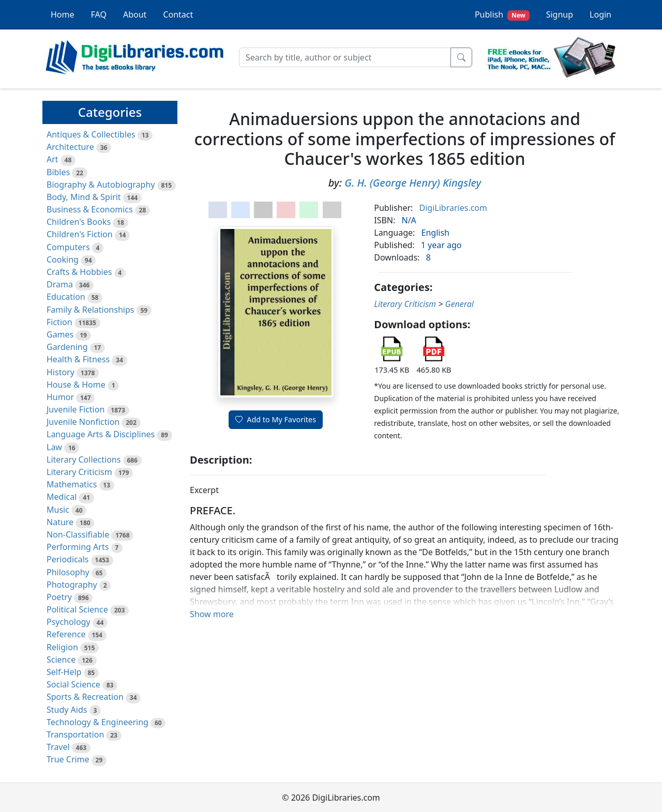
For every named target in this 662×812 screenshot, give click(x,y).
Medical (62, 497)
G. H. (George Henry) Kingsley (413, 183)
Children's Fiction (80, 234)
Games (60, 334)
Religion (62, 647)
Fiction (59, 322)
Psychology (69, 622)
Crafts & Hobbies (79, 272)
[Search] (345, 57)
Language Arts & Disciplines (101, 434)
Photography (72, 585)
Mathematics (72, 484)
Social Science (73, 684)
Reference (66, 634)
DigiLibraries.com (453, 208)
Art (52, 159)
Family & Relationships (90, 310)
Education (66, 297)
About (135, 14)
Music (58, 510)
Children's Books (79, 222)
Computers (68, 247)
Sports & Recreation (85, 697)
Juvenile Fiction (76, 409)
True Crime (68, 759)
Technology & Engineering (97, 722)
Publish (502, 15)
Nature (60, 522)
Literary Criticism (79, 472)
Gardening (67, 347)
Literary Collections (84, 459)
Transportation (75, 734)
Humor (60, 397)
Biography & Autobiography (101, 185)
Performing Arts (78, 547)
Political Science (77, 609)
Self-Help (64, 672)
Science (61, 660)
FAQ (99, 14)
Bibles (58, 172)
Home (63, 14)
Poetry (59, 597)
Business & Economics (90, 209)
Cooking (63, 259)
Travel (58, 747)
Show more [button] (212, 614)
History (61, 372)
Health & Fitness (78, 359)
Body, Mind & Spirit (84, 197)
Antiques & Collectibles (91, 134)
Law (54, 447)
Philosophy (68, 572)
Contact (178, 14)
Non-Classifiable (78, 534)
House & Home (76, 385)
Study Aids (67, 710)
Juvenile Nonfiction (83, 422)
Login (600, 14)
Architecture (70, 147)
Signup (560, 14)
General (460, 304)
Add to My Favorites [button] (276, 419)
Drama (60, 284)
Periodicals (68, 559)
